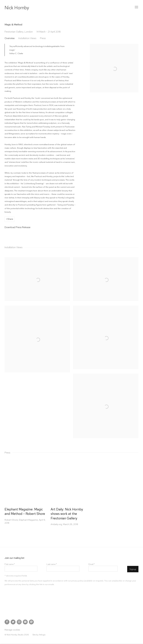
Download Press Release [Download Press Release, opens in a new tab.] (17, 227)
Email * (92, 564)
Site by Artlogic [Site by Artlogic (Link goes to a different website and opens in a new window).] (39, 635)
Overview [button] (10, 38)
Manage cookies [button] (12, 630)
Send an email (31, 622)
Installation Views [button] (27, 38)
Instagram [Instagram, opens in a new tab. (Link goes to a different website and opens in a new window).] (19, 622)
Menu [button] (136, 7)
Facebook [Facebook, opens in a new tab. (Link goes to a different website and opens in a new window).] (7, 622)
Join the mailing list (25, 622)
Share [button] (10, 219)
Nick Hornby (17, 8)
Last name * (52, 564)
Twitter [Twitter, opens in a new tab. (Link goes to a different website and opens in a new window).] (13, 622)
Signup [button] (133, 569)
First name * (10, 564)
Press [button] (43, 38)
